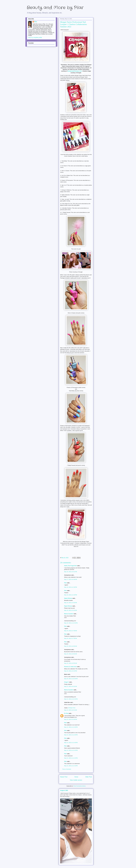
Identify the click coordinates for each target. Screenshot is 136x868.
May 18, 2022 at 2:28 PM (71, 587)
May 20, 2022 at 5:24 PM (71, 671)
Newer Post (64, 777)
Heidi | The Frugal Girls (71, 566)
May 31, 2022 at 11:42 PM (71, 750)
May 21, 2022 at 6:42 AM (71, 686)
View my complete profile (35, 37)
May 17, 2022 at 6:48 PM (71, 579)
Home (76, 777)
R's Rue (66, 713)
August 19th (64, 790)
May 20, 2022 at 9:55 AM (71, 663)
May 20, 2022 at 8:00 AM (71, 646)
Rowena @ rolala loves (70, 667)
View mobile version (76, 780)
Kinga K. (67, 682)
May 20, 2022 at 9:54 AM (71, 654)
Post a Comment (67, 769)
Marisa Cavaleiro (69, 614)
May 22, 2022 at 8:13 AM (71, 710)
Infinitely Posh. (72, 708)
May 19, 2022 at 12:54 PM (71, 623)
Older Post (89, 777)
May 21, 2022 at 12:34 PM (71, 699)
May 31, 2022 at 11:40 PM (71, 727)
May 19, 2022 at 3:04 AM (71, 610)
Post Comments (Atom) (80, 786)
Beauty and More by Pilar (55, 8)
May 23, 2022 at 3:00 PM (71, 719)
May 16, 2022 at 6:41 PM (71, 572)
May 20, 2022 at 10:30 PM (71, 679)
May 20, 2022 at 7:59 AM (71, 631)
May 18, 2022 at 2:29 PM (71, 595)
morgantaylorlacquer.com (75, 71)
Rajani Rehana (68, 598)
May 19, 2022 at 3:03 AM (71, 603)
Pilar (65, 583)
